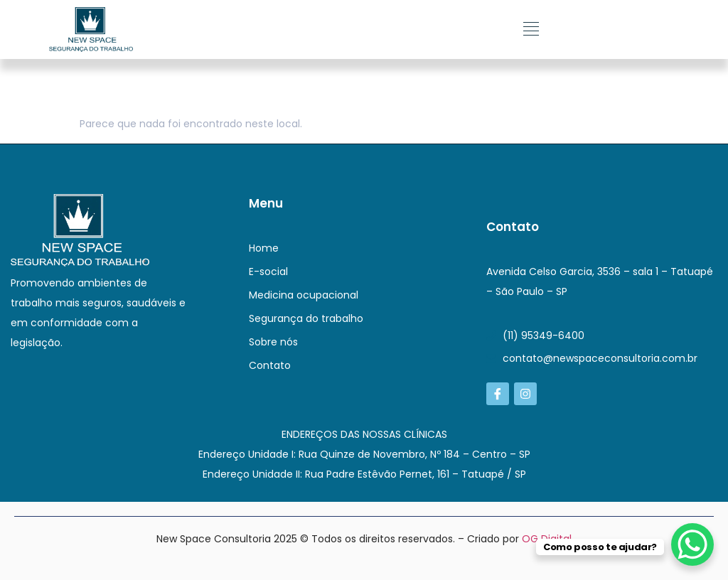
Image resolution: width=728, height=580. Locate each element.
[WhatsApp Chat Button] (692, 544)
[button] (531, 29)
